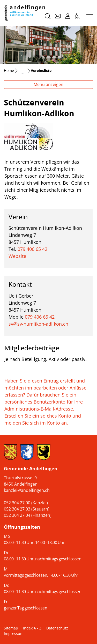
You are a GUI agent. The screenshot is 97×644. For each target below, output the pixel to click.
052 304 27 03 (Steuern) (27, 509)
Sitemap (11, 628)
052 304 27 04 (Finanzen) (28, 515)
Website (20, 256)
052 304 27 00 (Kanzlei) (26, 503)
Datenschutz (57, 628)
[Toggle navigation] (89, 16)
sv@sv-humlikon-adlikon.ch (38, 324)
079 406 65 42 (32, 249)
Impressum (14, 633)
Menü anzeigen (48, 84)
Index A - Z (32, 628)
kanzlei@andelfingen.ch (27, 490)
